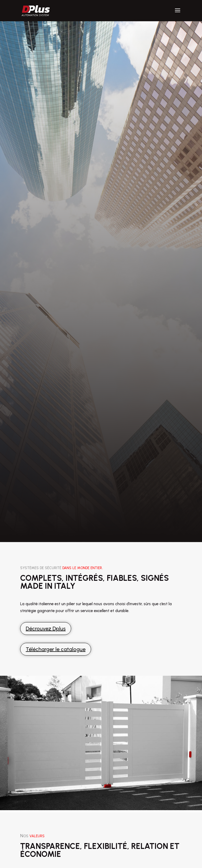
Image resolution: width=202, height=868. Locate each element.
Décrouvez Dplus (46, 629)
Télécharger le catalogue (56, 649)
